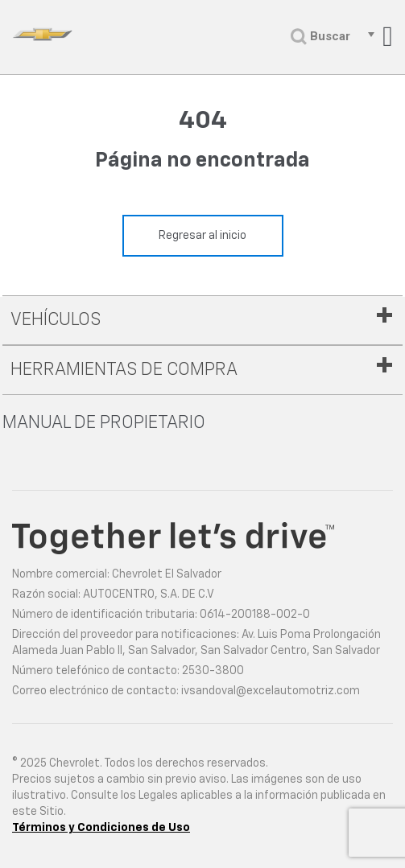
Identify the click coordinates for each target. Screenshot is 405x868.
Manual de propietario (104, 423)
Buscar (320, 37)
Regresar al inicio (202, 236)
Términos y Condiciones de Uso (101, 828)
